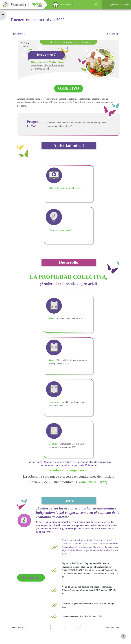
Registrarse (113, 5)
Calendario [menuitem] (66, 5)
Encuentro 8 (112, 34)
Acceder (125, 5)
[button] (96, 5)
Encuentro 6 (19, 34)
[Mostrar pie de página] (123, 636)
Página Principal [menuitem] (61, 5)
